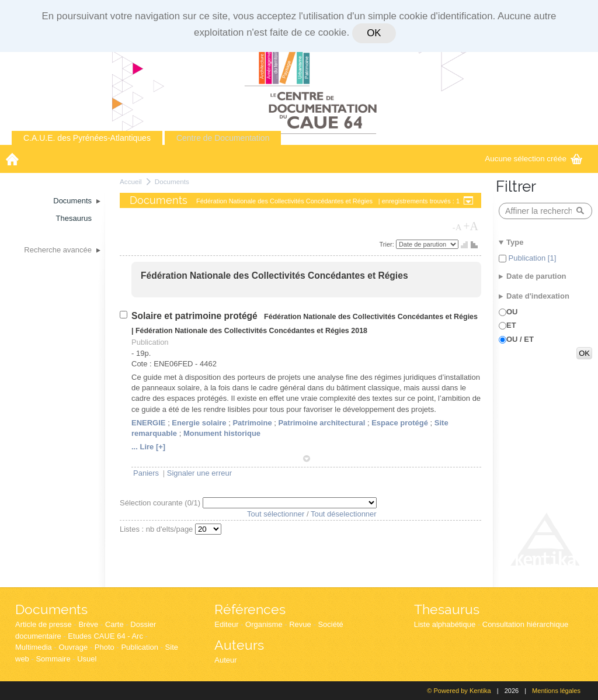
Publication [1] (531, 258)
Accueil (131, 181)
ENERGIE (149, 423)
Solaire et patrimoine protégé (196, 316)
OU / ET (520, 339)
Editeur (226, 624)
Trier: (388, 244)
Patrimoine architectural (321, 423)
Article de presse (44, 624)
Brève (88, 624)
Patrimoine (252, 423)
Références (250, 609)
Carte (114, 624)
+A (471, 226)
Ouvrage (73, 647)
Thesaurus (447, 609)
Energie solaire (199, 423)
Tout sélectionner (276, 514)
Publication (140, 647)
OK (374, 33)
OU (512, 312)
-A (457, 227)
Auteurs (239, 645)
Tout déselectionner (344, 514)
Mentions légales (556, 691)
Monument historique (222, 433)
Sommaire (53, 659)
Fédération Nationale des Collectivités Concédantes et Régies (274, 276)
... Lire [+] (148, 447)
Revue (300, 624)
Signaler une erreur (199, 473)
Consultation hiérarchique (525, 624)
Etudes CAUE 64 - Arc (105, 636)
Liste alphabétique (445, 624)
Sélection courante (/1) (161, 503)
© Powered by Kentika (459, 691)
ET (511, 325)
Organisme (264, 624)
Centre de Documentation (223, 138)
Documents (172, 181)
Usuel (87, 659)
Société (330, 624)
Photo (105, 647)
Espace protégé (400, 423)
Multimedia (34, 647)
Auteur (225, 660)
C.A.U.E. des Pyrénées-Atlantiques (87, 138)
